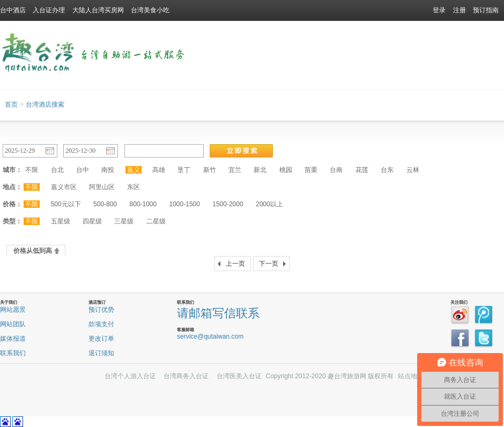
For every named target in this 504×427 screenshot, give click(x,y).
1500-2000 (228, 204)
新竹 (210, 170)
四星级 (92, 221)
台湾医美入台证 (239, 376)
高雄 (159, 170)
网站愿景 (13, 310)
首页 (11, 104)
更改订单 (101, 339)
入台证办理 (49, 10)
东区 (134, 187)
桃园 (286, 170)
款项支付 (101, 324)
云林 (413, 170)
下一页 (269, 264)
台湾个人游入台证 (130, 376)
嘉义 (134, 170)
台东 (387, 170)
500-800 (105, 204)
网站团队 (13, 324)
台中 (83, 170)
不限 (32, 170)
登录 (439, 10)
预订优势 (101, 310)
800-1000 (143, 204)
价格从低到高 (33, 251)
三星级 (124, 221)
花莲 (362, 170)
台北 (57, 170)
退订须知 (101, 353)
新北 (260, 170)
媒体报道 (13, 339)
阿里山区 (102, 187)
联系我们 (13, 353)
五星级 (61, 221)
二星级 (156, 221)
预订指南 (486, 10)
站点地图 (411, 376)
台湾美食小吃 (150, 10)
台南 (336, 170)
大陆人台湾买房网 (98, 10)
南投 (108, 170)
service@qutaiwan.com (210, 336)
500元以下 (66, 204)
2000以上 (269, 204)
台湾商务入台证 (186, 376)
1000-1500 (185, 204)
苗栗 (311, 170)
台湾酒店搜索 (45, 104)
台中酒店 (13, 10)
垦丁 (184, 170)
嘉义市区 (64, 187)
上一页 (235, 264)
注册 (459, 10)
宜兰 (235, 170)
